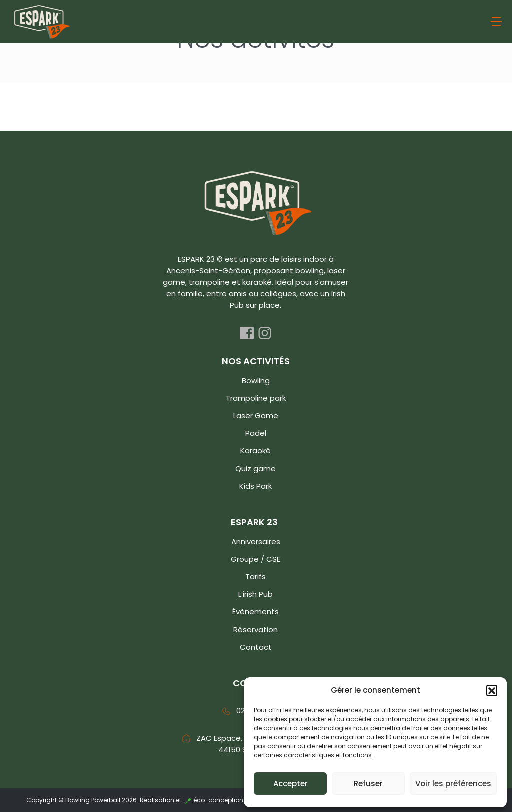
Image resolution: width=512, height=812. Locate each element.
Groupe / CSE (256, 559)
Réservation (256, 629)
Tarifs (256, 576)
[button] (492, 690)
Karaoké (256, 450)
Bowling (256, 381)
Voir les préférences (453, 783)
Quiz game (256, 468)
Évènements (256, 611)
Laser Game (256, 415)
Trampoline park (256, 398)
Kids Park (256, 486)
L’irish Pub (256, 594)
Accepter (291, 783)
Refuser (368, 783)
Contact (256, 647)
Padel (256, 433)
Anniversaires (256, 541)
